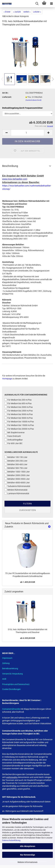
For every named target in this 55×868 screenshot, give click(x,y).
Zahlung (6, 663)
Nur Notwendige (28, 855)
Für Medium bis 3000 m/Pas (19, 414)
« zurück (17, 12)
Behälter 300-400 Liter (16, 464)
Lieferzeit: (7, 97)
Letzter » (37, 12)
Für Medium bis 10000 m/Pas (19, 421)
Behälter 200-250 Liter (16, 461)
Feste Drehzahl (13, 436)
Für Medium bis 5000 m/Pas (19, 418)
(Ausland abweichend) (33, 100)
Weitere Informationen (27, 862)
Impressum (7, 658)
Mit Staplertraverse (14, 432)
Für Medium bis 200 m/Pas (18, 400)
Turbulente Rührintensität (17, 486)
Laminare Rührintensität (17, 493)
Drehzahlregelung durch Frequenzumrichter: (23, 108)
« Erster (7, 12)
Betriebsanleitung (10, 668)
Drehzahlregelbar (14, 440)
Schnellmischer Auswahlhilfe (21, 452)
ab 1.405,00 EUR (28, 582)
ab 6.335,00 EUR (28, 638)
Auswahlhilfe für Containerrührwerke (26, 395)
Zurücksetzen (28, 510)
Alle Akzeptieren (28, 846)
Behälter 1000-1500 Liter (17, 472)
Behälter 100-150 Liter (16, 457)
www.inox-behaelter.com (15, 179)
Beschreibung (10, 166)
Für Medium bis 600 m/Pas (18, 403)
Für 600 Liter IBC (13, 443)
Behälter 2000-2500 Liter (17, 475)
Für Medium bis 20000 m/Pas (19, 429)
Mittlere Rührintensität (16, 490)
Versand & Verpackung (12, 674)
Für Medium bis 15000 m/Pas (19, 425)
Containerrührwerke (11, 709)
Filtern (27, 504)
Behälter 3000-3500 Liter (17, 479)
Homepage (7, 379)
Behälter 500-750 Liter (16, 468)
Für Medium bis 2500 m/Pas (19, 411)
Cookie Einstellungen (11, 689)
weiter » (27, 12)
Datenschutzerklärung (11, 840)
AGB (4, 679)
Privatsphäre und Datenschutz (16, 684)
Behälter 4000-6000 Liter (17, 482)
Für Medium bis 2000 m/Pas (19, 407)
